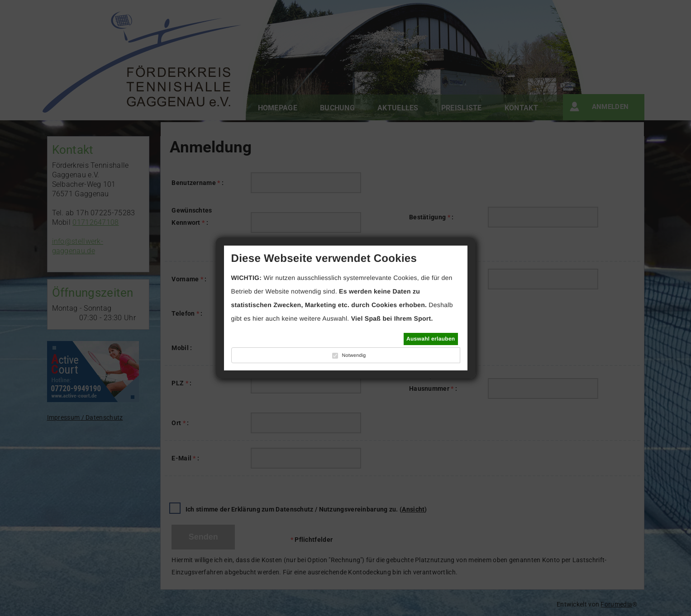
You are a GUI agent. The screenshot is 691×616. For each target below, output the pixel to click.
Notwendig (354, 355)
